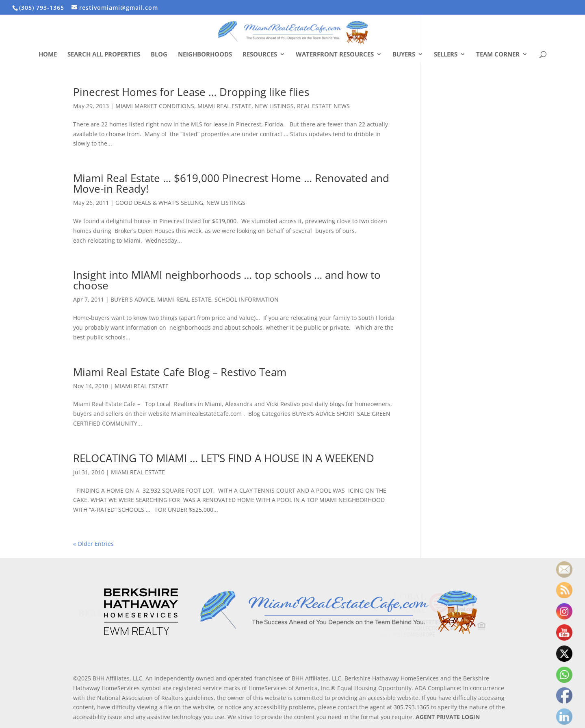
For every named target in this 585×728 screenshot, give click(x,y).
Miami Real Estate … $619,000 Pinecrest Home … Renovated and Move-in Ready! (231, 183)
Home (48, 55)
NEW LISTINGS (274, 106)
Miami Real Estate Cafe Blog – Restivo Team (180, 372)
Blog (159, 55)
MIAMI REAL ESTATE (224, 106)
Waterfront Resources (335, 55)
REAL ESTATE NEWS (323, 106)
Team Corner (498, 55)
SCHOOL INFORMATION (247, 299)
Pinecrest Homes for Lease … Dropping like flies (191, 92)
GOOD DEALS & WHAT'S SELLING (159, 203)
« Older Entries (93, 544)
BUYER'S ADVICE (132, 299)
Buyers (404, 55)
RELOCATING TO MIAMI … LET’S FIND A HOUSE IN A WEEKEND (224, 458)
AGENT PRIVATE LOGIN (448, 717)
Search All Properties (104, 55)
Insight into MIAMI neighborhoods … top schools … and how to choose (227, 280)
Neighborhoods (205, 55)
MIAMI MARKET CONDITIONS (155, 106)
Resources (260, 55)
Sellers (446, 55)
